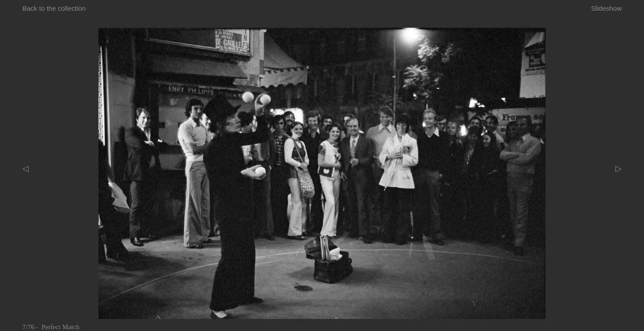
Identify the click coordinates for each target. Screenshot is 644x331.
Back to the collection (54, 8)
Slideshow (606, 8)
